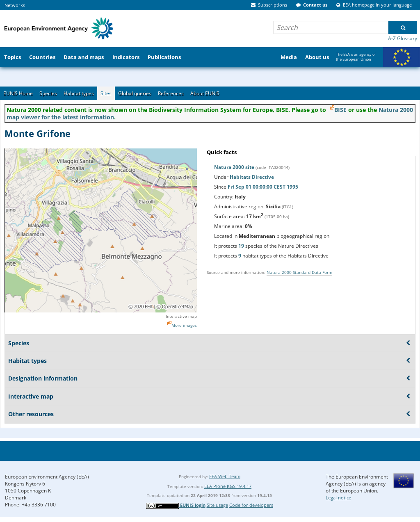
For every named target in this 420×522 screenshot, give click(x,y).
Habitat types (79, 93)
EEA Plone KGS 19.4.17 (228, 486)
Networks (15, 5)
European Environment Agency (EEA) (47, 477)
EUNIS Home (18, 93)
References (171, 93)
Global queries (135, 93)
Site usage (217, 505)
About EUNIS (205, 93)
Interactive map (181, 316)
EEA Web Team (225, 476)
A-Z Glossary (403, 38)
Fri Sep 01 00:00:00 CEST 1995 (263, 187)
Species (48, 93)
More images (184, 325)
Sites (106, 93)
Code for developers (251, 505)
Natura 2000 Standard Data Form (299, 272)
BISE (340, 110)
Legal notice (338, 498)
